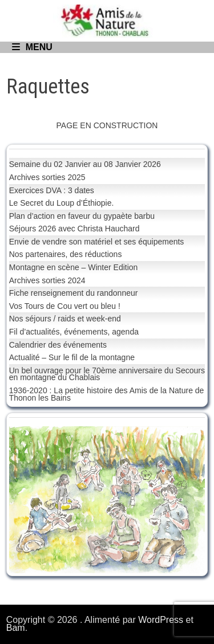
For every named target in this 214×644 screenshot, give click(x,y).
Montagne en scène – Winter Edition (74, 267)
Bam (16, 628)
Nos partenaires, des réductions (66, 254)
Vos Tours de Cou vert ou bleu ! (65, 306)
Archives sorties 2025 (47, 177)
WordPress (161, 620)
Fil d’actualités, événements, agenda (74, 332)
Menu (32, 47)
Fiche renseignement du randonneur (74, 293)
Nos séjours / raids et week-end (65, 319)
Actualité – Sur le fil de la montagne (72, 357)
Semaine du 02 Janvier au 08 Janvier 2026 (85, 164)
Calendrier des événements (58, 345)
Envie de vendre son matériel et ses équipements (97, 242)
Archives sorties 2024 (47, 280)
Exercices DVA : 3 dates (52, 190)
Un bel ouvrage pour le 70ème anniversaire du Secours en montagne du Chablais (107, 374)
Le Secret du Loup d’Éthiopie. (62, 203)
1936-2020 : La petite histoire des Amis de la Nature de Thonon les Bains (107, 394)
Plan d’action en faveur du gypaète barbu (82, 216)
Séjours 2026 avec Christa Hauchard (74, 229)
